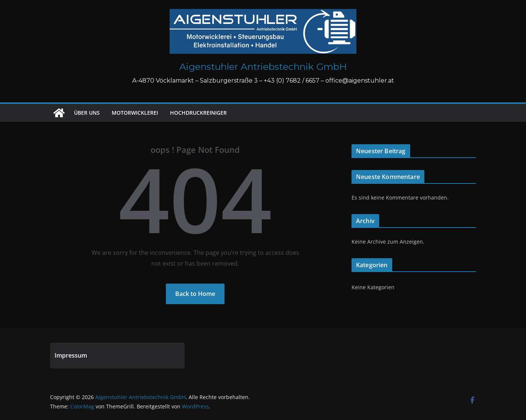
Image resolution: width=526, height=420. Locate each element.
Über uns (87, 113)
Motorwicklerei (135, 113)
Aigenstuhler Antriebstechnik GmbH (263, 67)
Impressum (71, 355)
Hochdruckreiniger (198, 113)
